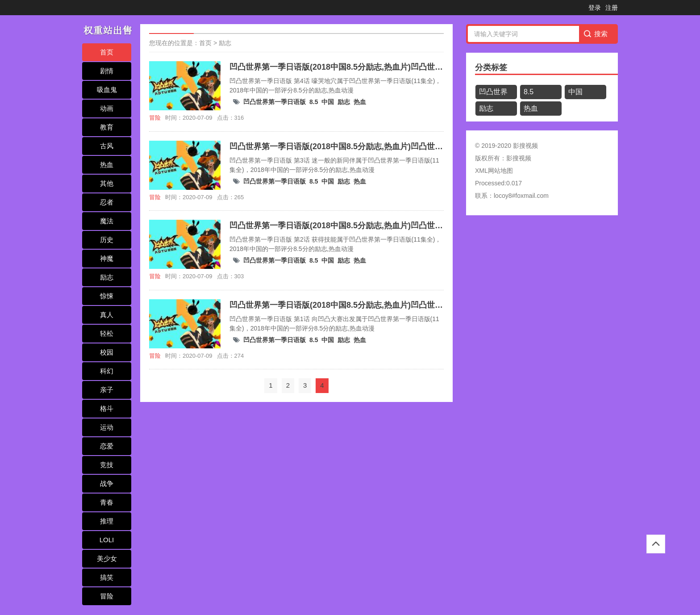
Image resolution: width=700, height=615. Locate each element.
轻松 (107, 333)
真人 (107, 315)
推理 (107, 521)
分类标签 (491, 67)
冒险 (107, 596)
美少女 (107, 559)
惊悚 (107, 296)
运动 (107, 427)
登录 (595, 8)
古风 (107, 146)
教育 (107, 127)
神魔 (107, 258)
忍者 (107, 202)
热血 (107, 165)
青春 (107, 502)
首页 (107, 52)
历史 (107, 240)
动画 (107, 108)
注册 (612, 8)
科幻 (107, 371)
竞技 (107, 465)
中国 (328, 102)
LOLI (107, 540)
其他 (107, 183)
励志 (107, 277)
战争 (107, 483)
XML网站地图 (494, 171)
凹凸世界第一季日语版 (275, 102)
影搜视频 (519, 158)
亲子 (107, 390)
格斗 (107, 408)
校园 (107, 352)
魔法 (107, 221)
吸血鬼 (107, 90)
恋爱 (107, 446)
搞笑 (107, 577)
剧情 (107, 71)
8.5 (314, 102)
